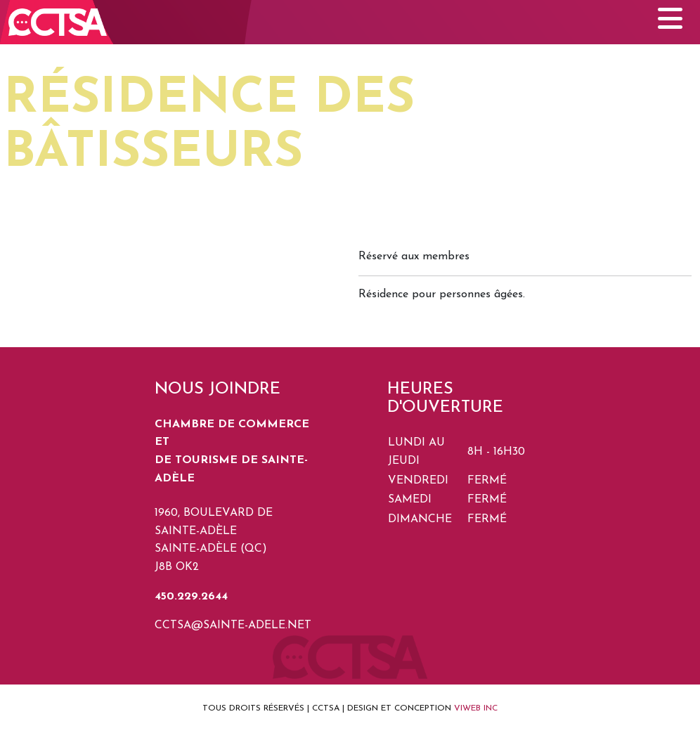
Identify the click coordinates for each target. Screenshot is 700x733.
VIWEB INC (476, 708)
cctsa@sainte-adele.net (233, 625)
